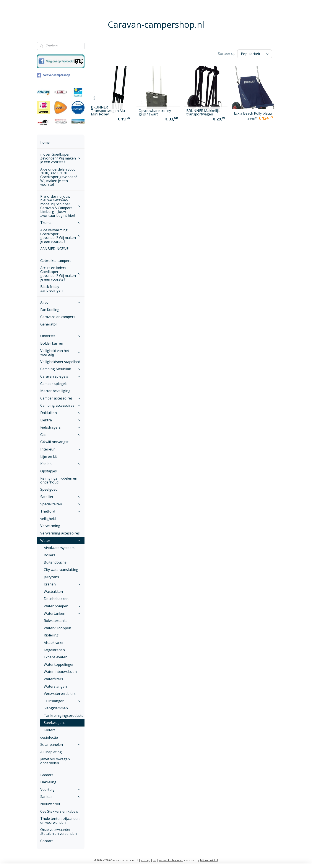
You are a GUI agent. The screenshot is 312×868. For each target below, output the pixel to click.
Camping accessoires (61, 405)
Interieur (61, 449)
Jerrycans (51, 577)
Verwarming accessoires (60, 533)
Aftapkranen (54, 643)
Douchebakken (56, 599)
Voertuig (61, 789)
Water (61, 541)
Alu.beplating (51, 752)
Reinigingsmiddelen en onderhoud (59, 480)
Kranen (62, 584)
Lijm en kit (49, 457)
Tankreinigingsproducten (64, 715)
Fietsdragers (61, 427)
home (45, 142)
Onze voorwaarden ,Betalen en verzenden (58, 832)
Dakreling (48, 782)
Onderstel (61, 336)
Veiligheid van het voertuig (61, 353)
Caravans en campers (58, 317)
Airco (61, 302)
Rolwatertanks (56, 621)
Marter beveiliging (55, 391)
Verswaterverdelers (60, 694)
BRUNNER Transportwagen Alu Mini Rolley (108, 111)
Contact (47, 841)
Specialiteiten (61, 504)
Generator (49, 324)
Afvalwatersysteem (59, 548)
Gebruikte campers (56, 261)
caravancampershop (53, 75)
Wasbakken (53, 592)
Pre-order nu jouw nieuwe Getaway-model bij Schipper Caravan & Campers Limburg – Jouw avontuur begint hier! (61, 206)
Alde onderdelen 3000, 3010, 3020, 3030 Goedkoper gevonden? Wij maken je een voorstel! (59, 177)
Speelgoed (49, 489)
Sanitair (61, 797)
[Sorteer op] (255, 54)
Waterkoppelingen (59, 664)
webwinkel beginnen (171, 860)
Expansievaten (56, 657)
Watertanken (62, 613)
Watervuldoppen (57, 628)
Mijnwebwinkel (209, 860)
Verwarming (50, 526)
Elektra (61, 420)
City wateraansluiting (61, 570)
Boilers (50, 555)
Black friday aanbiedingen (51, 289)
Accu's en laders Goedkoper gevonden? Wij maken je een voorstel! (61, 274)
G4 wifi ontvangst (54, 442)
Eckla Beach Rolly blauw (253, 113)
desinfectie (49, 737)
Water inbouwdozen (60, 672)
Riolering (51, 635)
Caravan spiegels (61, 376)
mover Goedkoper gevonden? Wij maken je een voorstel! (61, 158)
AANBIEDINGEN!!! (54, 249)
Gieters (50, 730)
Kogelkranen (54, 650)
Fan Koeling (50, 310)
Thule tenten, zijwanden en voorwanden (60, 820)
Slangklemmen (56, 708)
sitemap (145, 860)
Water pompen (62, 606)
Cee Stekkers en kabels (59, 811)
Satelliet (61, 497)
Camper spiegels (54, 384)
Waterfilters (53, 679)
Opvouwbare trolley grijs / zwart (155, 112)
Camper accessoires (61, 398)
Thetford (61, 511)
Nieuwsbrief (50, 804)
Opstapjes (49, 471)
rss (155, 860)
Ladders (47, 775)
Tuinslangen (62, 701)
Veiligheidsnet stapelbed (60, 362)
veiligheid (48, 519)
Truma (61, 223)
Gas (61, 435)
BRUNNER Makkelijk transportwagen (203, 112)
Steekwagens (55, 723)
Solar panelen (61, 745)
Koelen (61, 464)
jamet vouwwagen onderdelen (55, 761)
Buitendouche (55, 562)
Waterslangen (55, 686)
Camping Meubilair (61, 369)
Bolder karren (52, 343)
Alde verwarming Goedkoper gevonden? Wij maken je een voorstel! (61, 236)
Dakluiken (61, 413)
